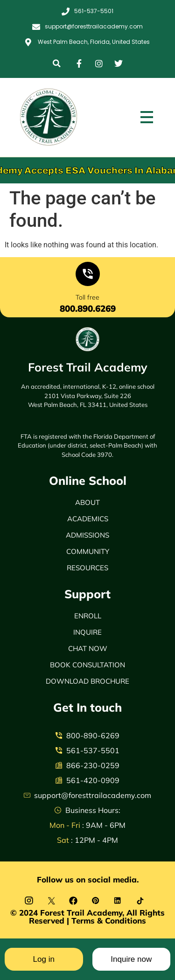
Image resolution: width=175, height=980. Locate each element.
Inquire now (131, 959)
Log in (44, 959)
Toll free (87, 297)
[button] (57, 63)
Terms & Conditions (109, 920)
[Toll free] (88, 276)
